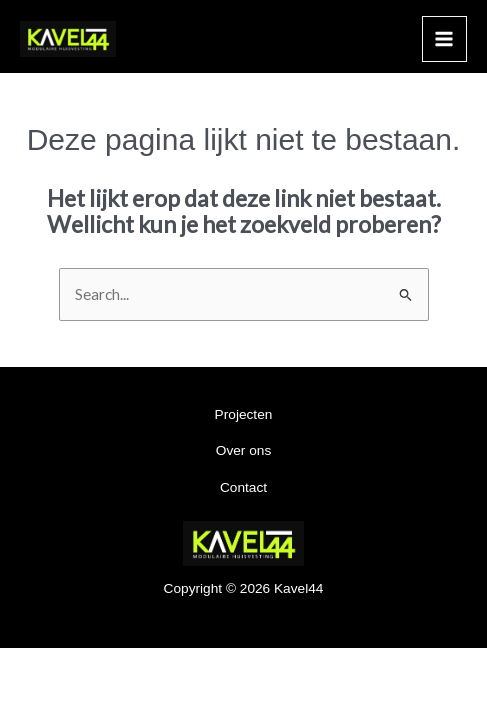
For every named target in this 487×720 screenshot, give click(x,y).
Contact (243, 487)
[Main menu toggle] (444, 38)
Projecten (244, 414)
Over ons (243, 450)
